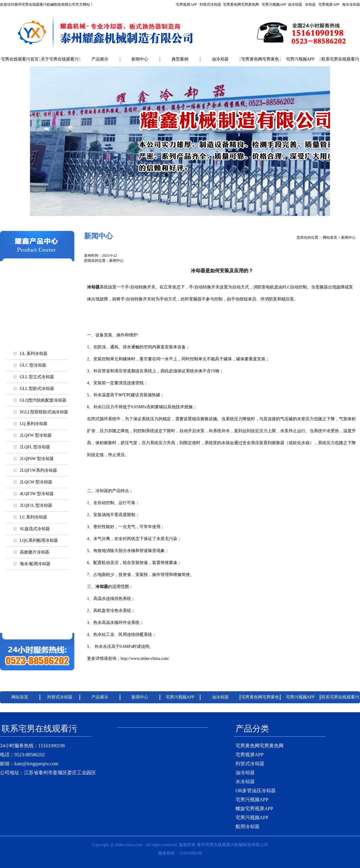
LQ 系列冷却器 (30, 424)
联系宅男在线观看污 (340, 59)
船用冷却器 (247, 827)
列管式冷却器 (210, 4)
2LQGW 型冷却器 (33, 482)
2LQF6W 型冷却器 (34, 459)
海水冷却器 (351, 4)
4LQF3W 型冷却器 (34, 494)
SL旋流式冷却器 (32, 529)
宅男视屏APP (268, 4)
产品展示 (100, 59)
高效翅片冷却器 (31, 552)
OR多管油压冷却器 (256, 791)
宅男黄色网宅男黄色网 (241, 4)
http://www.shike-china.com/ (145, 658)
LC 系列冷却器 (30, 517)
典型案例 (180, 59)
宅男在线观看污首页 (20, 59)
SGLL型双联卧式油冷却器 (41, 412)
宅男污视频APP (274, 4)
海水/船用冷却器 (37, 326)
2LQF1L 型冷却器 (33, 505)
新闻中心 (140, 59)
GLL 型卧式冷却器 (34, 389)
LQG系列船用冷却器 (36, 540)
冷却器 (310, 4)
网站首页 (330, 238)
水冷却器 (245, 782)
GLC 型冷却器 (30, 365)
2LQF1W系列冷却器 (35, 470)
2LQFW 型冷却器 (33, 435)
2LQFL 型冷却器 (32, 447)
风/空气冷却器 (37, 311)
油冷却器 (295, 4)
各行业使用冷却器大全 (37, 623)
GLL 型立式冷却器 (34, 377)
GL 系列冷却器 (30, 354)
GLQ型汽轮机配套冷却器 (40, 400)
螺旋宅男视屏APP (37, 608)
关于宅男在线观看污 (60, 59)
